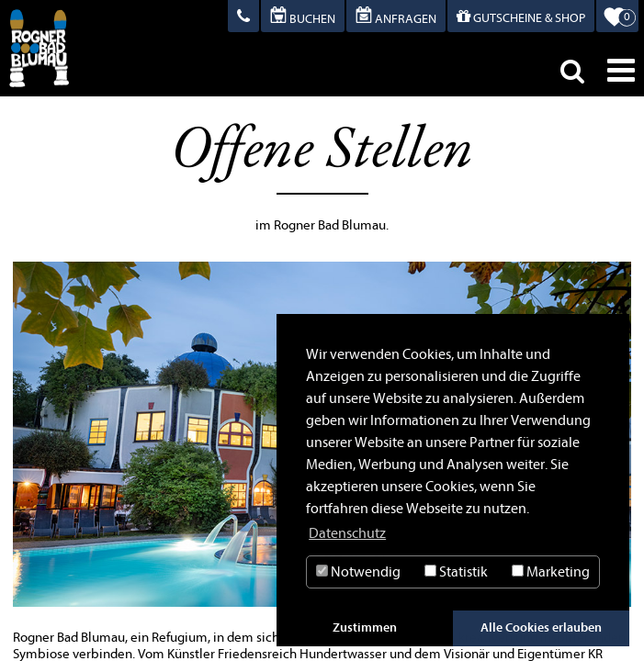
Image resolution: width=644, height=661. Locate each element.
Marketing (551, 572)
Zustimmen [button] (365, 627)
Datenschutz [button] (347, 533)
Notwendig (358, 572)
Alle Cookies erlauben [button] (541, 627)
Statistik (456, 572)
